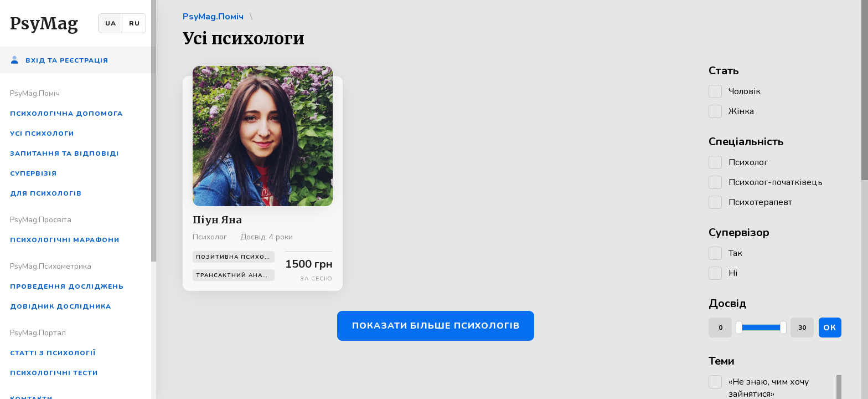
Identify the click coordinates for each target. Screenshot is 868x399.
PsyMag (44, 23)
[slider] (739, 328)
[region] (78, 199)
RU (135, 23)
